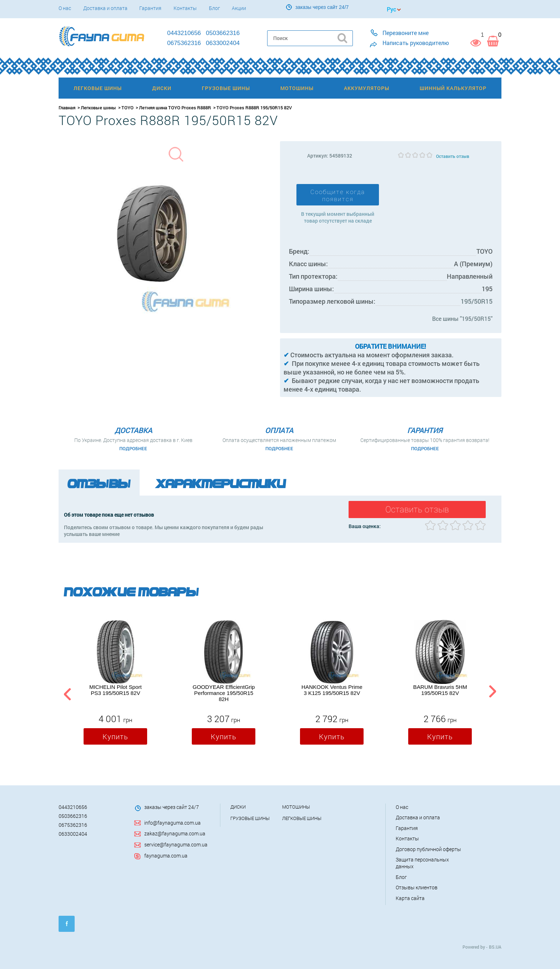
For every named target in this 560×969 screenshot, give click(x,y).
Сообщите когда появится (338, 195)
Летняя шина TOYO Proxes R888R (175, 108)
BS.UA (495, 947)
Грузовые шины (250, 818)
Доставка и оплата (105, 8)
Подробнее (133, 448)
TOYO (127, 108)
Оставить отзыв (453, 156)
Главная (67, 108)
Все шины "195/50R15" (462, 319)
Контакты (185, 8)
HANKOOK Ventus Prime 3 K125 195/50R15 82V (332, 690)
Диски (238, 807)
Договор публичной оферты (428, 849)
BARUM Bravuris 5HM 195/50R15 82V (440, 690)
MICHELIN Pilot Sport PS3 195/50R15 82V (116, 690)
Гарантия (150, 8)
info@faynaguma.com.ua (172, 823)
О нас (65, 8)
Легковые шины (98, 108)
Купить (115, 736)
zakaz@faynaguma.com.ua (175, 833)
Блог (214, 8)
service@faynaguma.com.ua (176, 844)
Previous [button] (66, 693)
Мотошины (296, 807)
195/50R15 (477, 301)
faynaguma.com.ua (166, 856)
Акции (239, 8)
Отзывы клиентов (417, 887)
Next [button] (492, 693)
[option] (115, 684)
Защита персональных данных (422, 863)
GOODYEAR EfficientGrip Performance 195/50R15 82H (224, 693)
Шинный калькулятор (453, 88)
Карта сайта (410, 898)
